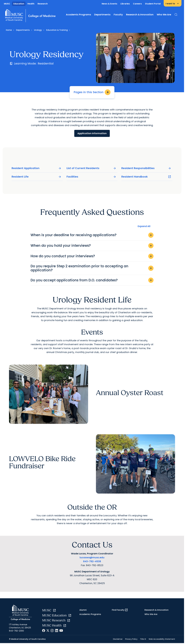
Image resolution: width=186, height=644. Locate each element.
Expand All (144, 226)
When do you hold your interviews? (92, 246)
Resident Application (36, 168)
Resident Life (36, 177)
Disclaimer (118, 639)
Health (31, 4)
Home (9, 30)
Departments (102, 15)
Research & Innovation (140, 15)
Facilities (91, 177)
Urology (38, 30)
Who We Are (164, 15)
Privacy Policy (131, 639)
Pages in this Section (92, 92)
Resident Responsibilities (146, 168)
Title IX (143, 639)
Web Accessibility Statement (162, 639)
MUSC (7, 4)
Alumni (83, 610)
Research (43, 4)
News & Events (109, 4)
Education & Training (57, 30)
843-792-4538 (92, 561)
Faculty (118, 15)
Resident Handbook (146, 177)
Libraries (125, 4)
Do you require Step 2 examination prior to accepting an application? (92, 268)
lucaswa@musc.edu (92, 557)
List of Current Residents (91, 168)
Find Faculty (120, 610)
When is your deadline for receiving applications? (92, 235)
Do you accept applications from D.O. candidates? (92, 280)
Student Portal (153, 4)
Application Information (92, 133)
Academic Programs (78, 15)
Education (19, 4)
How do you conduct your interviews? (92, 256)
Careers (137, 4)
